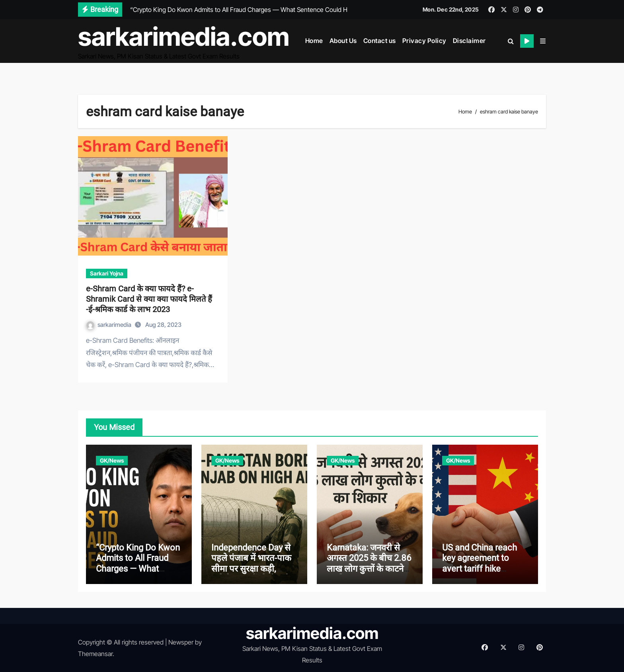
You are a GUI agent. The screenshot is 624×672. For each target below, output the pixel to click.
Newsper (181, 642)
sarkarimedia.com (184, 36)
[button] (543, 41)
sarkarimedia (109, 325)
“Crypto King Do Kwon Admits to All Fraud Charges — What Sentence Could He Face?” (138, 569)
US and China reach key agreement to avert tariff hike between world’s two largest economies (482, 569)
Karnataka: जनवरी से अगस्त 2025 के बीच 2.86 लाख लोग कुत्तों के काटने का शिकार (369, 563)
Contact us (380, 41)
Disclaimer (469, 41)
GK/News (112, 460)
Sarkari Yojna (107, 273)
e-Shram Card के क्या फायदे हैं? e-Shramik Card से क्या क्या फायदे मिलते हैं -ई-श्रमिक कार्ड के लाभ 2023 (149, 299)
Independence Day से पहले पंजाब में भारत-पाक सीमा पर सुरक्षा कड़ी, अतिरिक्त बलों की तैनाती (251, 563)
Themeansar (95, 654)
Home (314, 41)
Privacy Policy (424, 41)
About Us (343, 41)
